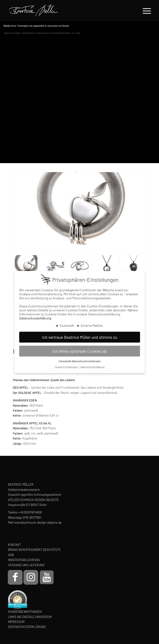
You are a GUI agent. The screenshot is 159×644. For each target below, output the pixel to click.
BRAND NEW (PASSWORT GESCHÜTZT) (34, 550)
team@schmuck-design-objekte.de (38, 522)
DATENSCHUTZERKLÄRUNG (27, 627)
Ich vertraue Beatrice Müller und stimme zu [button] (79, 337)
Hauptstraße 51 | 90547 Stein (27, 505)
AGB (11, 555)
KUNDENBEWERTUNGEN (25, 612)
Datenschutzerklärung (35, 318)
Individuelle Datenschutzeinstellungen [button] (80, 361)
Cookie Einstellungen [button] (67, 367)
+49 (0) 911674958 (30, 512)
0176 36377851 (32, 518)
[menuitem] (144, 11)
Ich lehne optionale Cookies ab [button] (80, 351)
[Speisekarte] (144, 11)
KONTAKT (14, 545)
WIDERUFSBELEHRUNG (24, 560)
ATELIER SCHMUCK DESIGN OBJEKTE (33, 500)
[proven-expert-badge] (18, 600)
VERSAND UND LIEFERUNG (26, 565)
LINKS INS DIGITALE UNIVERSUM (30, 617)
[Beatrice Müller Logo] (62, 11)
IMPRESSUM (16, 622)
